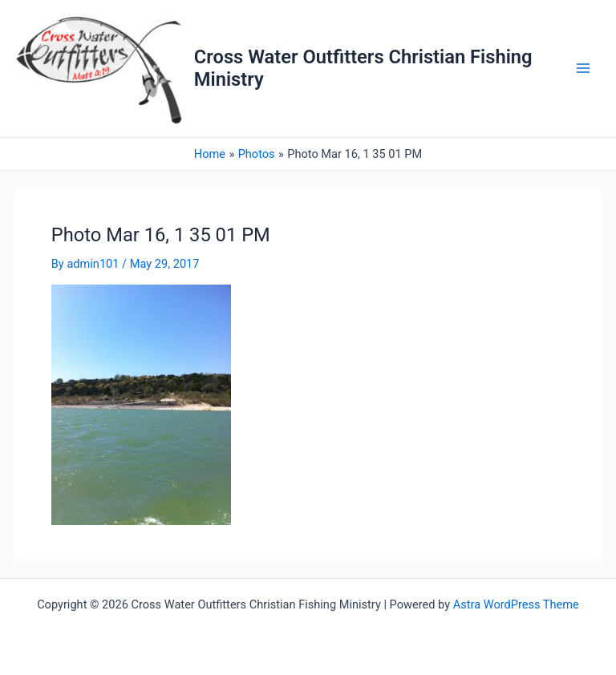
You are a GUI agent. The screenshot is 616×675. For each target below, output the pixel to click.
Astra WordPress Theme (516, 604)
